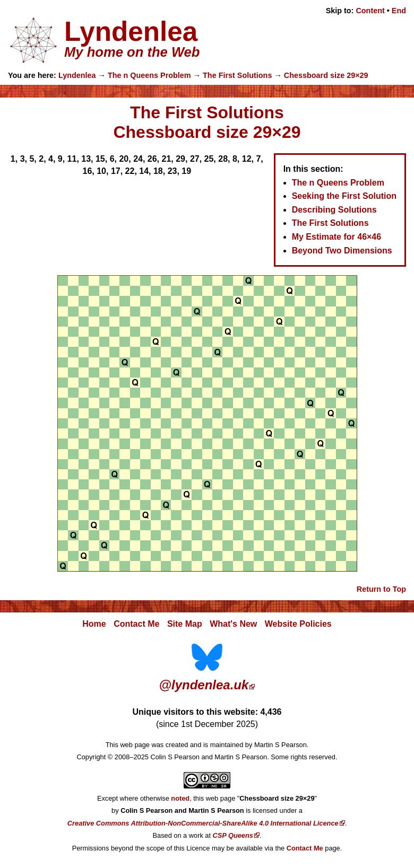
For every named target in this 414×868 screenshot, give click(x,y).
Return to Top (381, 589)
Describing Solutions (334, 210)
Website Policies (298, 624)
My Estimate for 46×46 (337, 237)
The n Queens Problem (149, 75)
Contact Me (136, 624)
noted (180, 798)
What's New (233, 624)
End (399, 11)
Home (94, 624)
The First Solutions (237, 75)
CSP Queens (233, 835)
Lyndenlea (77, 75)
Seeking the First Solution (344, 196)
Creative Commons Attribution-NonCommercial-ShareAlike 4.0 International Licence (203, 823)
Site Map (185, 624)
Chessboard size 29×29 (326, 75)
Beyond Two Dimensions (342, 251)
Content (370, 11)
